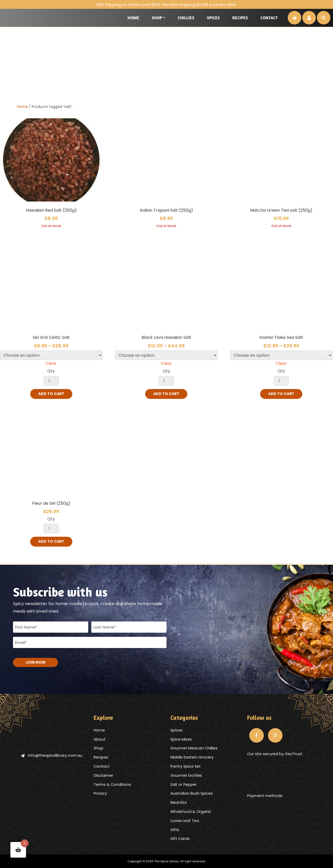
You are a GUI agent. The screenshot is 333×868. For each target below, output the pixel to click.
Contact (269, 18)
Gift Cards (180, 838)
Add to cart (51, 394)
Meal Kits (179, 802)
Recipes (240, 18)
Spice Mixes (181, 739)
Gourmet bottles (186, 775)
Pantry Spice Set (185, 766)
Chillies (186, 18)
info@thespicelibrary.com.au (52, 755)
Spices (213, 18)
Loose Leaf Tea (185, 820)
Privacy (100, 793)
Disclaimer (103, 775)
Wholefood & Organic (191, 811)
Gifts (175, 830)
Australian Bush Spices (192, 793)
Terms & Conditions (112, 784)
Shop (157, 18)
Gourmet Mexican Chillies (194, 748)
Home (133, 18)
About (100, 739)
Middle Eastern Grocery (192, 757)
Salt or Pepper (184, 784)
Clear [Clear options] (51, 363)
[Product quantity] (51, 381)
